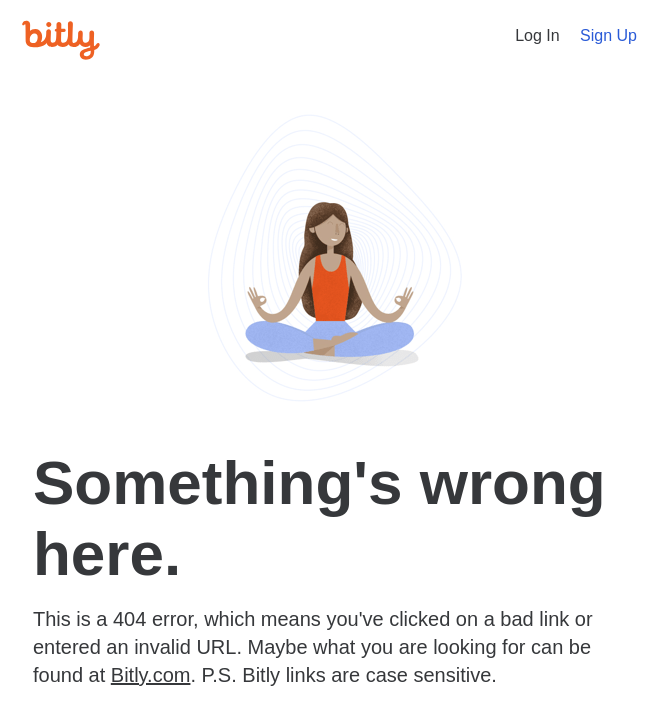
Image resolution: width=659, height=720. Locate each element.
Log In (537, 35)
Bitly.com (151, 675)
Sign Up (608, 35)
